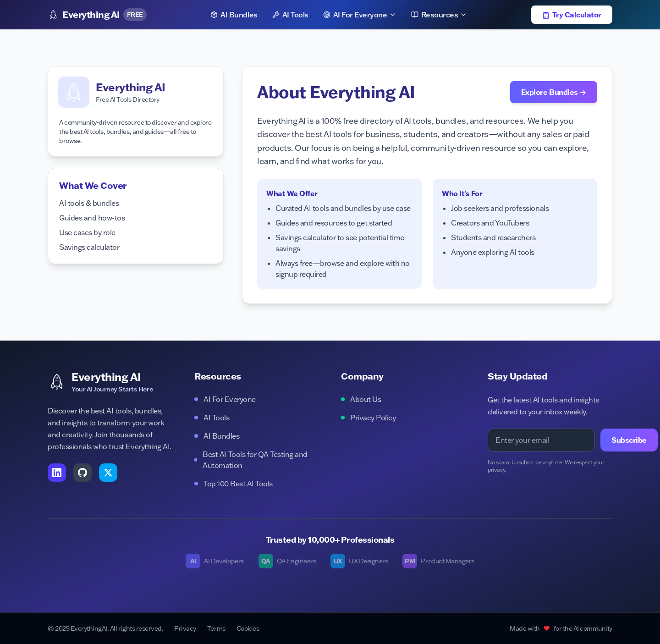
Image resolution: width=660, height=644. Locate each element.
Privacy (185, 628)
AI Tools (290, 15)
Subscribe (629, 440)
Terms (216, 628)
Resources (439, 15)
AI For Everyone (360, 15)
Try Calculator (572, 15)
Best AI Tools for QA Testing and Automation (251, 460)
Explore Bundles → (554, 92)
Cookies (248, 628)
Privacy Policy (368, 418)
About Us (361, 399)
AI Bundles (234, 15)
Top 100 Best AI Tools (234, 484)
